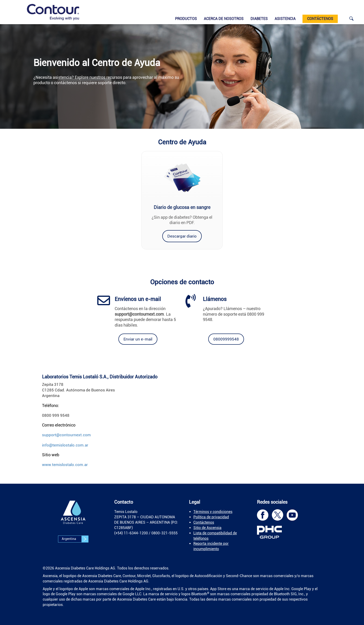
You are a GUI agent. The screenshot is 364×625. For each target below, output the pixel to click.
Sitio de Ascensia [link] (207, 528)
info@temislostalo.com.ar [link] (65, 445)
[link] (53, 12)
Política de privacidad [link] (211, 517)
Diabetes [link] (259, 19)
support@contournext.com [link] (66, 435)
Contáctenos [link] (204, 522)
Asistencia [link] (285, 19)
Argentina (75, 539)
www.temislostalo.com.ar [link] (65, 465)
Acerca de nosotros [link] (224, 19)
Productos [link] (186, 19)
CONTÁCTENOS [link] (320, 19)
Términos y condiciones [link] (213, 512)
